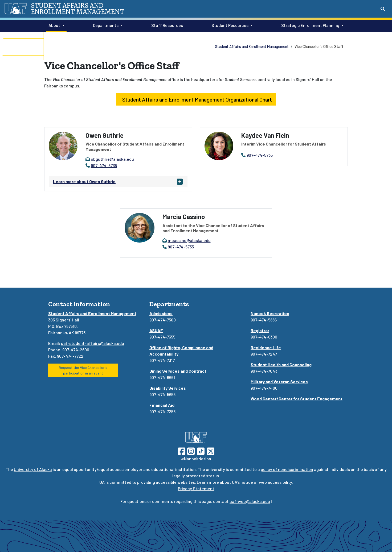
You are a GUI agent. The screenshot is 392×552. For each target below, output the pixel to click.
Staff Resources (166, 25)
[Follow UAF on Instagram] (190, 451)
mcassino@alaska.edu (189, 240)
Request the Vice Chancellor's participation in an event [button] (83, 370)
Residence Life (266, 347)
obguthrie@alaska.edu (112, 159)
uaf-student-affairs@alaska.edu (93, 343)
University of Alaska (33, 469)
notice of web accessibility (266, 482)
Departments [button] (106, 25)
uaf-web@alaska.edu (250, 501)
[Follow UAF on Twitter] (211, 451)
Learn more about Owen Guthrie (84, 181)
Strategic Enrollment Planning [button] (310, 25)
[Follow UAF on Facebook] (182, 451)
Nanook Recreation (270, 313)
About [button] (54, 25)
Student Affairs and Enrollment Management (252, 47)
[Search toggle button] (383, 9)
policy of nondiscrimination (287, 469)
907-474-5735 (104, 165)
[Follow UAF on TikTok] (201, 451)
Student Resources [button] (230, 25)
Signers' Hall (67, 320)
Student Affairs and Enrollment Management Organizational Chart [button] (196, 99)
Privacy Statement (196, 488)
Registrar (260, 330)
